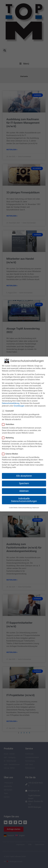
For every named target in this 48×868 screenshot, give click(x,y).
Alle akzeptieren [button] (24, 473)
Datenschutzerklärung (11, 401)
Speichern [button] (24, 481)
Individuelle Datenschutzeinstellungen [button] (24, 497)
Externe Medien (11, 451)
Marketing (9, 435)
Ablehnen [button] (24, 488)
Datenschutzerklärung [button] (25, 505)
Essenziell (9, 408)
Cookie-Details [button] (13, 505)
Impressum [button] (36, 505)
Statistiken (9, 422)
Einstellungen (19, 403)
